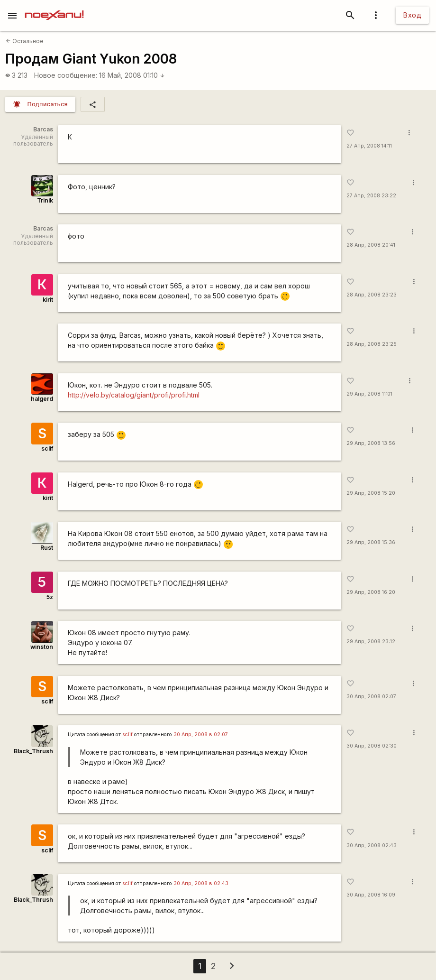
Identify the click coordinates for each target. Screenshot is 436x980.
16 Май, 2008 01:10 (132, 75)
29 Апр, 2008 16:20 (371, 592)
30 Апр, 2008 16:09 (371, 895)
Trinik (45, 200)
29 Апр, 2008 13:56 (371, 443)
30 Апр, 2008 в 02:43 (201, 883)
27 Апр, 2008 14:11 (369, 146)
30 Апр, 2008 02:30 (372, 746)
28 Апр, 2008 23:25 (372, 344)
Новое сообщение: (66, 75)
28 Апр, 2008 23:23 (372, 295)
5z (50, 597)
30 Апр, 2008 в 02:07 (201, 735)
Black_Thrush (33, 751)
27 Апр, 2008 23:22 (371, 196)
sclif (47, 448)
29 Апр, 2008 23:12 (371, 642)
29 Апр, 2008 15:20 (371, 493)
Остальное (25, 41)
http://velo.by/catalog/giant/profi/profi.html (134, 395)
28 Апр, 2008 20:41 (371, 245)
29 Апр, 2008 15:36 (371, 542)
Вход (412, 15)
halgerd (42, 399)
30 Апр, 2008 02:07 (371, 697)
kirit (48, 300)
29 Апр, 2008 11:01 (369, 394)
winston (42, 647)
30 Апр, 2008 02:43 (372, 846)
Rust (47, 548)
